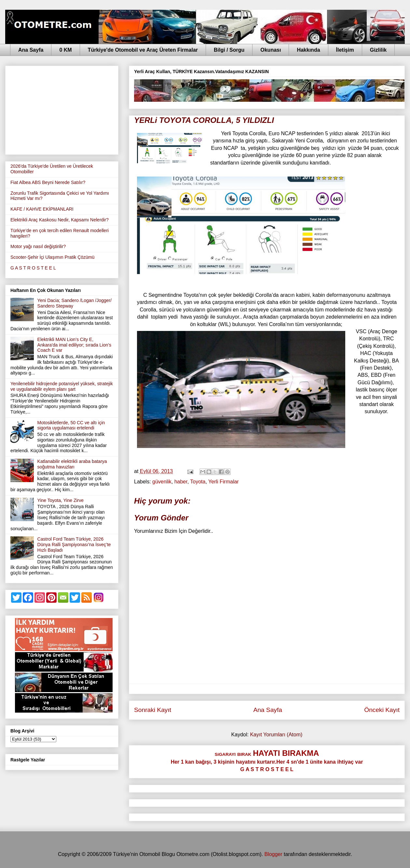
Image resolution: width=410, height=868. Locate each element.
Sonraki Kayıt (153, 710)
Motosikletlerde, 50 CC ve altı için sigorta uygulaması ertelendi (71, 425)
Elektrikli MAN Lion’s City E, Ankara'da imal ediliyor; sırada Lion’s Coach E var (74, 345)
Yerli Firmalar (224, 482)
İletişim (345, 50)
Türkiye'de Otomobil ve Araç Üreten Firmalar (143, 50)
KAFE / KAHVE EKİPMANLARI (42, 209)
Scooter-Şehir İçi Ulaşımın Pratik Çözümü (52, 257)
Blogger (273, 854)
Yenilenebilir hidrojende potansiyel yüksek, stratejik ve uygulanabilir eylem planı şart (62, 386)
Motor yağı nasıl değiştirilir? (38, 246)
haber (181, 482)
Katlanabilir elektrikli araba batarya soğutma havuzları (72, 464)
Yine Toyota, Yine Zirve (61, 500)
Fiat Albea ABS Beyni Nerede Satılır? (48, 182)
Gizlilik (378, 50)
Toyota (198, 482)
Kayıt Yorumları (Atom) (276, 735)
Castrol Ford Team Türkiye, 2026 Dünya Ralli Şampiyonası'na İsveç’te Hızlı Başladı (74, 545)
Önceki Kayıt (382, 710)
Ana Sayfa (31, 50)
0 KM (65, 50)
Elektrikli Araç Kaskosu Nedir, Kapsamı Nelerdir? (60, 220)
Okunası (271, 50)
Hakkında (308, 50)
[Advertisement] (62, 109)
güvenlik (162, 482)
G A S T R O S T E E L (33, 268)
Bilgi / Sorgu (229, 50)
